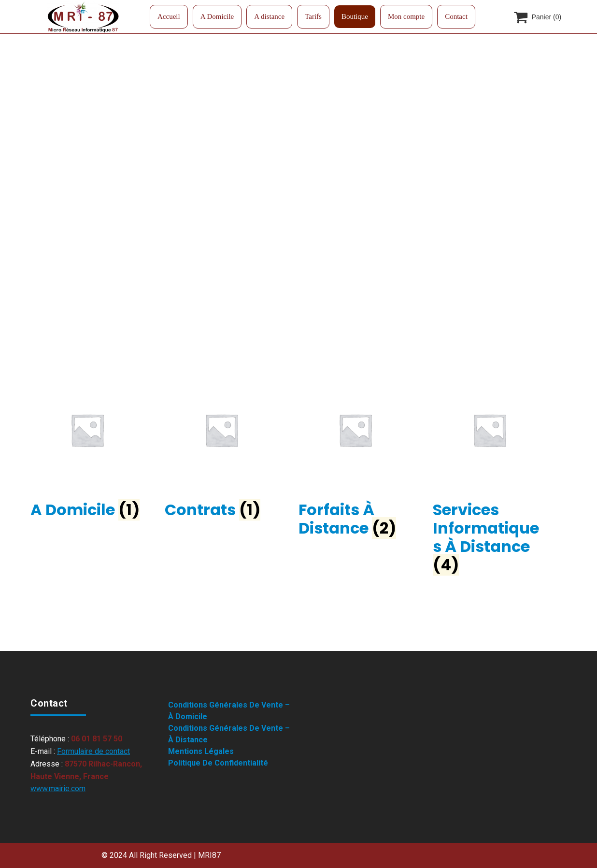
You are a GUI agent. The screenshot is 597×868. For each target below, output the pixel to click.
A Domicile (217, 16)
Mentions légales (201, 751)
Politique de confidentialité (218, 763)
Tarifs (313, 16)
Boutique (355, 16)
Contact (456, 16)
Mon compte (406, 16)
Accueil (169, 16)
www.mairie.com (58, 788)
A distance (269, 16)
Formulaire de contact (93, 751)
